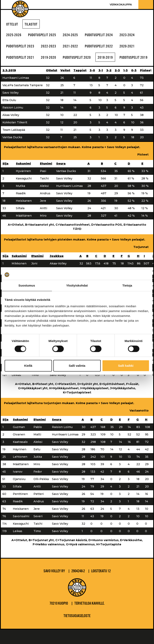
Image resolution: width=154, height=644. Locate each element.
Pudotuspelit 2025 (45, 36)
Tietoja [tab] (127, 285)
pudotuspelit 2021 (22, 60)
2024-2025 (76, 36)
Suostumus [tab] (27, 285)
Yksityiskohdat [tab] (77, 285)
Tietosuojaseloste (77, 631)
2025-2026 (15, 36)
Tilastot (33, 25)
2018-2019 (114, 60)
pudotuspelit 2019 (22, 72)
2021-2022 (76, 48)
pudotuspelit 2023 (22, 48)
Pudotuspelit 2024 (107, 36)
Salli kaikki (126, 366)
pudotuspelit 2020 (83, 60)
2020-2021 (137, 48)
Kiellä (28, 366)
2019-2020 (52, 60)
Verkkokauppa (121, 5)
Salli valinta (77, 366)
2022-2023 (52, 48)
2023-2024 (137, 36)
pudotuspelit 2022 (107, 48)
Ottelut (13, 25)
